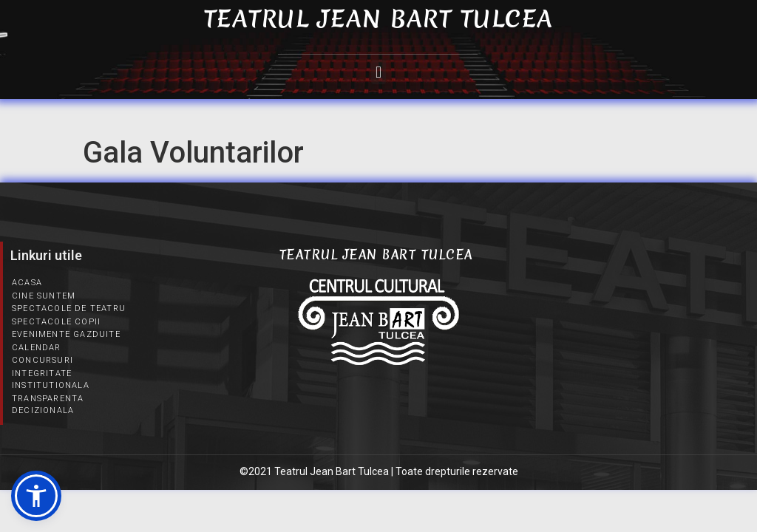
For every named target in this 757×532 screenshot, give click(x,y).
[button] (378, 72)
